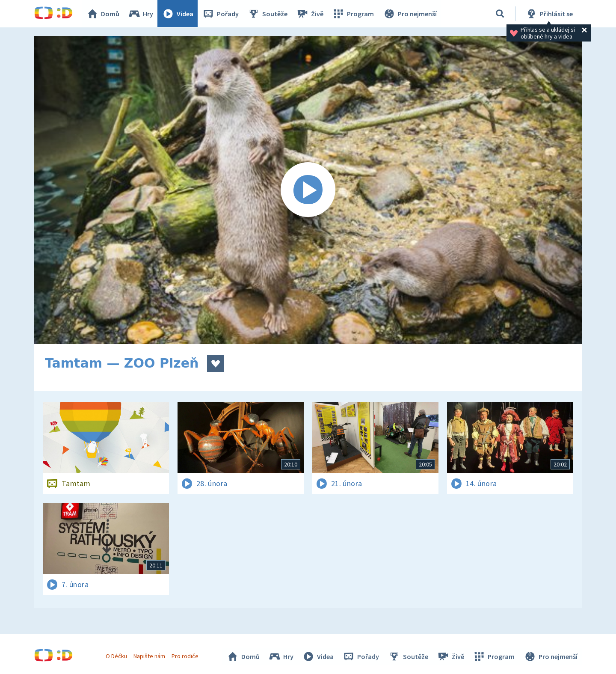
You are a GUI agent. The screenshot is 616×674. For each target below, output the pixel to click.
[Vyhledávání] (500, 14)
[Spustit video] (308, 190)
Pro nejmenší (410, 14)
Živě (310, 14)
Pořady (221, 14)
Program (353, 14)
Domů (103, 14)
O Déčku (116, 656)
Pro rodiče (185, 656)
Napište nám (149, 656)
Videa (178, 14)
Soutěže (268, 14)
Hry (141, 14)
